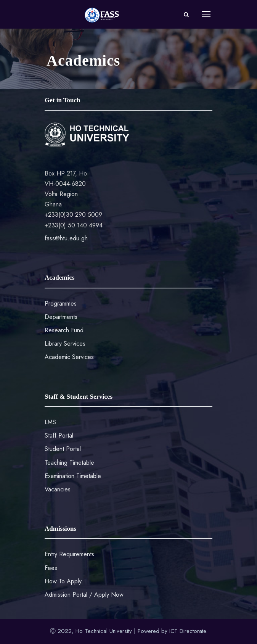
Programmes (61, 303)
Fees (51, 568)
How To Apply (63, 581)
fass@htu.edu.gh (66, 238)
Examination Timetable (73, 476)
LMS (50, 422)
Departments (61, 317)
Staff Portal (59, 436)
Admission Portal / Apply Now (84, 595)
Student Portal (63, 449)
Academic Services (69, 357)
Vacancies (58, 489)
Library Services (65, 344)
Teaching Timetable (69, 463)
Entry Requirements (69, 554)
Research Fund (64, 330)
